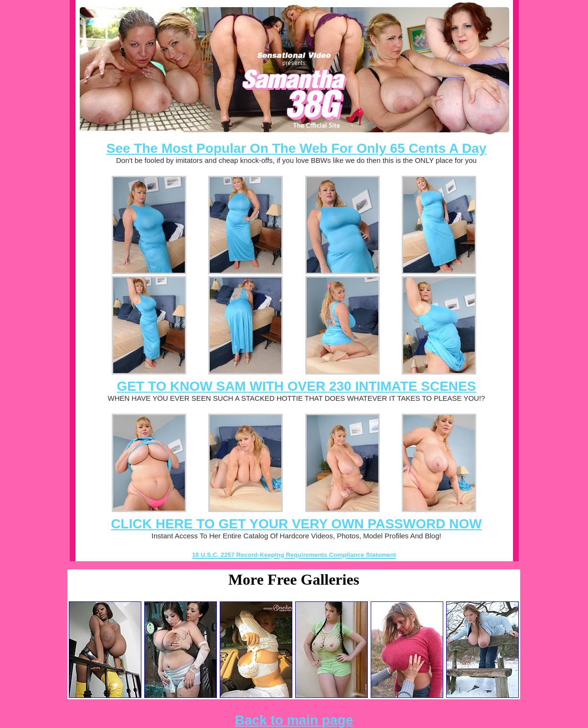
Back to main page (294, 720)
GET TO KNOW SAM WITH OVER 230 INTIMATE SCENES (297, 386)
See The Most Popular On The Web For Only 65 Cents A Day (297, 148)
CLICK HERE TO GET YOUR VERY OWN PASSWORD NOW (296, 524)
